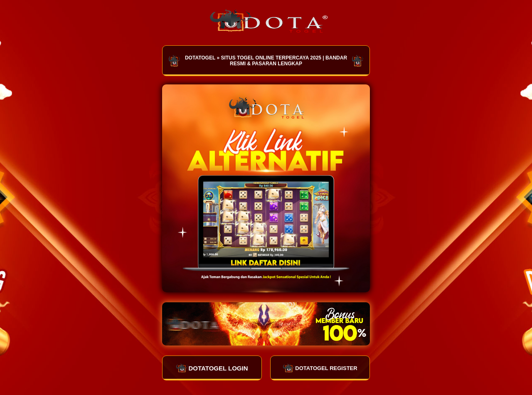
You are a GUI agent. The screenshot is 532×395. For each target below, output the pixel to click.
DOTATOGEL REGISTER (320, 368)
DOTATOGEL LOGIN (212, 368)
